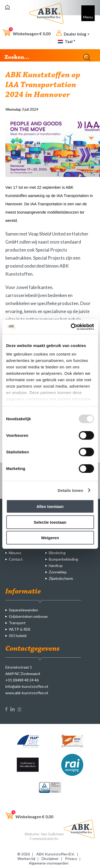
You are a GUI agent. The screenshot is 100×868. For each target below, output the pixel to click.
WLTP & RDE (20, 629)
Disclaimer (50, 859)
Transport (17, 623)
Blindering (57, 553)
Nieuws (15, 553)
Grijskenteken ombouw (28, 616)
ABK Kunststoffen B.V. (55, 854)
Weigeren (50, 538)
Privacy (71, 859)
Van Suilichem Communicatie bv (47, 836)
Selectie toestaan (50, 522)
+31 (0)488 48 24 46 (22, 680)
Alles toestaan (50, 506)
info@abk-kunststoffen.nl (27, 686)
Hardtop (56, 566)
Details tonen (70, 490)
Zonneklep (58, 572)
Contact (16, 559)
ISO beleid (18, 636)
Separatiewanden (23, 610)
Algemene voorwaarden (49, 863)
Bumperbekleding (63, 559)
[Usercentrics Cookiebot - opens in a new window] (71, 327)
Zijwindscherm (61, 578)
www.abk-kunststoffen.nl (27, 693)
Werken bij (26, 859)
